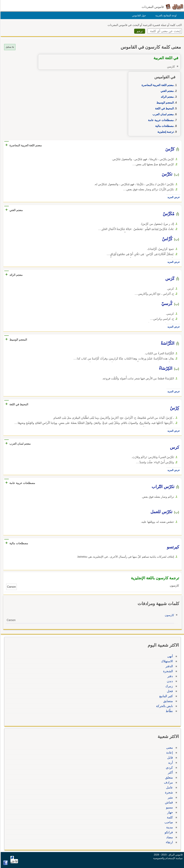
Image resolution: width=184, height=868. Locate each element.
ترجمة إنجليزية (165, 132)
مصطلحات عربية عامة (160, 120)
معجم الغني (167, 91)
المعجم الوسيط (165, 103)
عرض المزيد (173, 197)
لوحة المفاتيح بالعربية (165, 15)
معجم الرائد (167, 97)
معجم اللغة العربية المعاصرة (157, 85)
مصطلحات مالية (164, 126)
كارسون (169, 615)
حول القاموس (139, 15)
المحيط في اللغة (164, 108)
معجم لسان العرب (163, 114)
